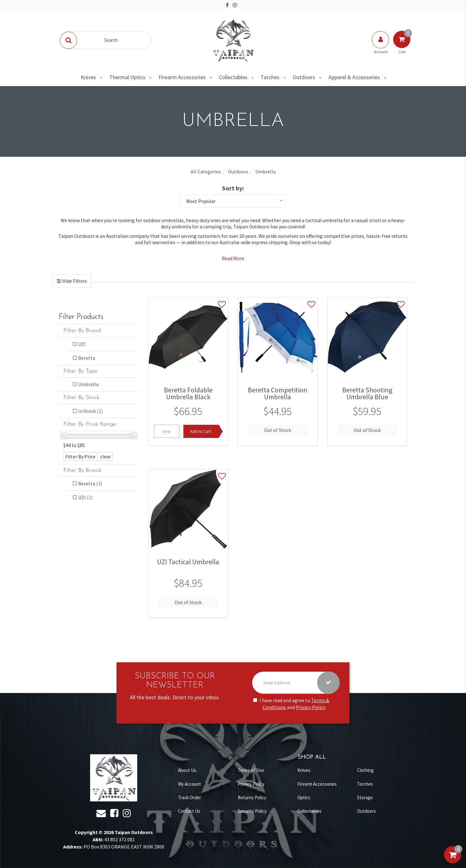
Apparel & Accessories (354, 77)
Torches (270, 77)
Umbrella (88, 384)
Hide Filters (74, 281)
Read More (233, 258)
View (166, 431)
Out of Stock (278, 430)
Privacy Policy (310, 707)
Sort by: (233, 188)
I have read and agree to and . (291, 704)
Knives (88, 77)
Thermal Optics (127, 77)
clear (106, 456)
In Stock (90, 411)
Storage (365, 797)
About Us (187, 770)
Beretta (87, 358)
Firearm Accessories (182, 77)
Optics (304, 797)
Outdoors (304, 77)
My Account (190, 784)
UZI (82, 344)
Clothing (365, 770)
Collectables (233, 77)
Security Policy (252, 811)
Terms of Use (251, 770)
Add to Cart (201, 431)
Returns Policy (252, 797)
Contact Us (189, 811)
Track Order (190, 797)
